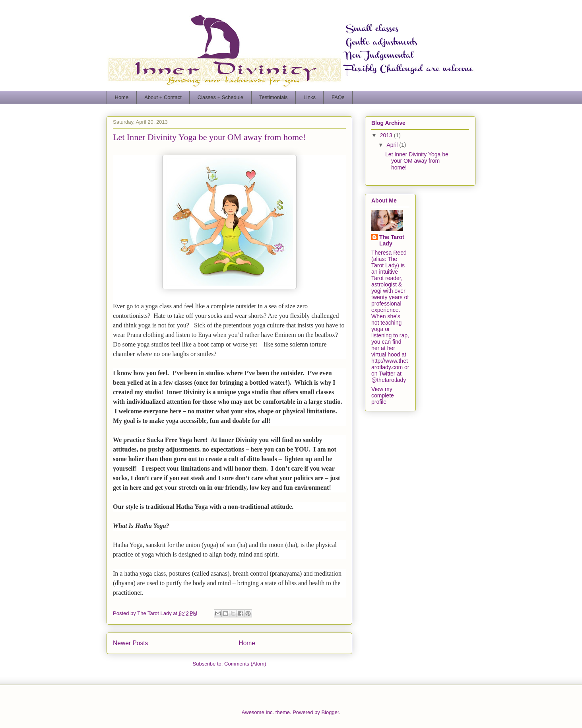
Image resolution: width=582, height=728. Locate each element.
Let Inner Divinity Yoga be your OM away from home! (209, 137)
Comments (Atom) (245, 664)
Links (310, 97)
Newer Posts (130, 643)
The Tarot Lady (392, 240)
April (393, 145)
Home (122, 97)
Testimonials (274, 97)
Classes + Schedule (220, 97)
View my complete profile (383, 395)
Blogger (330, 712)
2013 (387, 135)
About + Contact (163, 97)
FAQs (338, 97)
